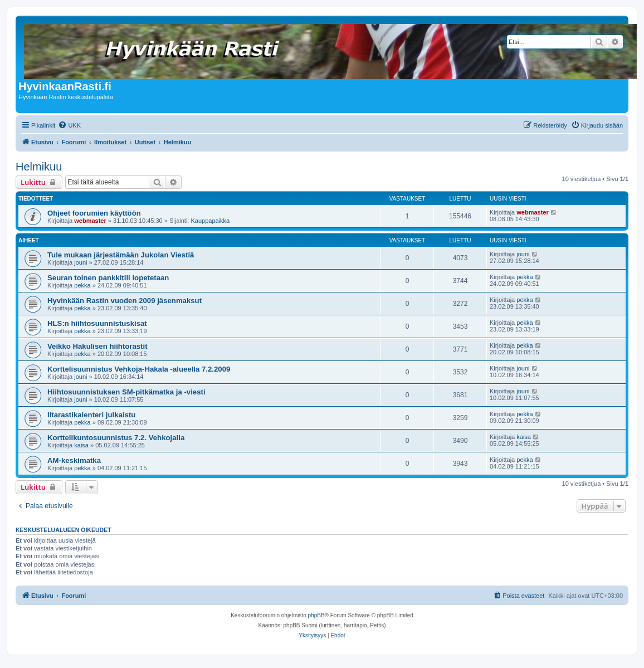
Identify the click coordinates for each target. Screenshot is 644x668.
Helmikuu (39, 167)
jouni (80, 262)
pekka (82, 285)
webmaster (90, 221)
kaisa (81, 445)
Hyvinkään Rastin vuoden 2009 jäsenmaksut (125, 301)
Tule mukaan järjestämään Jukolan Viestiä (121, 255)
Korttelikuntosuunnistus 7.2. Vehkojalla (116, 438)
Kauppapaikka (210, 221)
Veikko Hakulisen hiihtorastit (97, 346)
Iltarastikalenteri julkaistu (91, 415)
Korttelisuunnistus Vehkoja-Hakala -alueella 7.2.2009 (139, 369)
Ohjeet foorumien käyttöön (94, 213)
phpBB (316, 615)
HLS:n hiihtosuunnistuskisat (97, 323)
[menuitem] (69, 125)
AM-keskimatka (74, 460)
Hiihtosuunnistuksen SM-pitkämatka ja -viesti (126, 392)
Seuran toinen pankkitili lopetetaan (108, 278)
